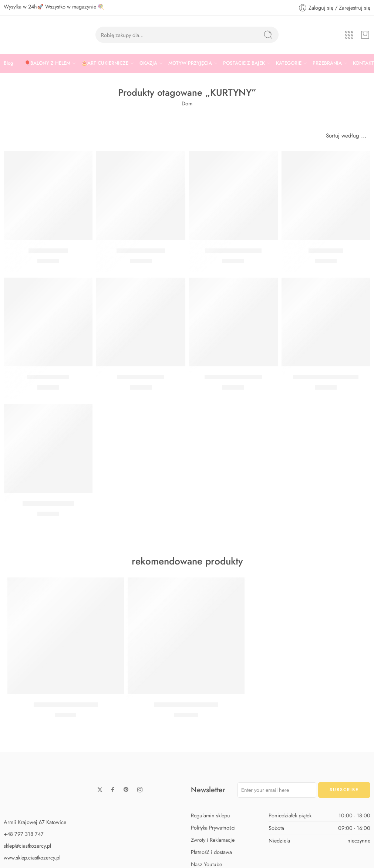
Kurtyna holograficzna (233, 377)
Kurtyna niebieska (141, 377)
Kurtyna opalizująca (48, 503)
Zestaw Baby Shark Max (186, 705)
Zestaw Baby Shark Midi (66, 705)
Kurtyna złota (326, 251)
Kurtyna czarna (48, 251)
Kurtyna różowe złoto (233, 251)
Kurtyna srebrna (48, 377)
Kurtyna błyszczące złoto (326, 377)
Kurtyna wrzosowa (141, 251)
